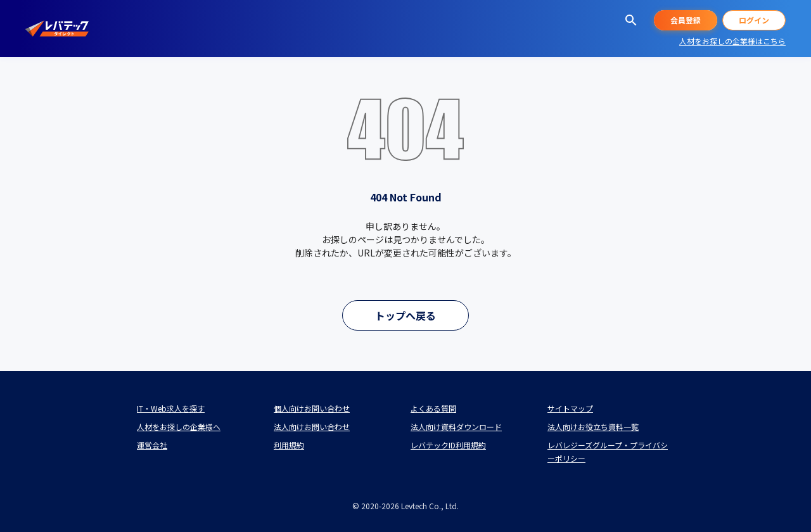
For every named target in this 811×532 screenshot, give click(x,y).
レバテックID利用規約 (448, 445)
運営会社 (152, 445)
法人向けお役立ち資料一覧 (593, 427)
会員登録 (686, 20)
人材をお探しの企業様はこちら (732, 41)
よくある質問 (433, 408)
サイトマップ (570, 408)
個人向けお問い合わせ (312, 408)
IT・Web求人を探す (171, 408)
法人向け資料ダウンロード (456, 427)
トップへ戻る (405, 315)
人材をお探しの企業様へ (179, 427)
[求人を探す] (631, 20)
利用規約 (289, 445)
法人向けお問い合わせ (312, 427)
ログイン (754, 20)
